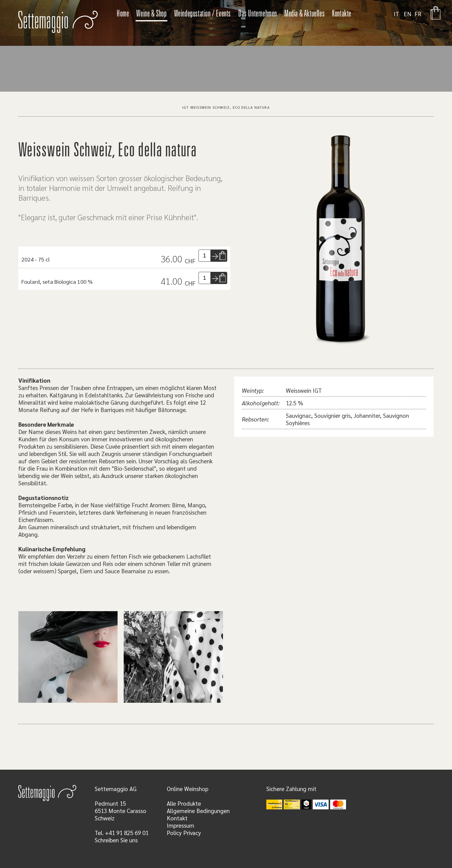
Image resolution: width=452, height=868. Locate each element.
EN (408, 14)
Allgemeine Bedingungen (198, 811)
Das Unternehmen (258, 14)
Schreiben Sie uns (116, 840)
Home (123, 14)
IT (396, 14)
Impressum (180, 825)
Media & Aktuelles (304, 14)
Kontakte (342, 14)
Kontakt (177, 818)
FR (418, 14)
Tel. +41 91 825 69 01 (122, 833)
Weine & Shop (151, 14)
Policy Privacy (184, 833)
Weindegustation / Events (202, 14)
